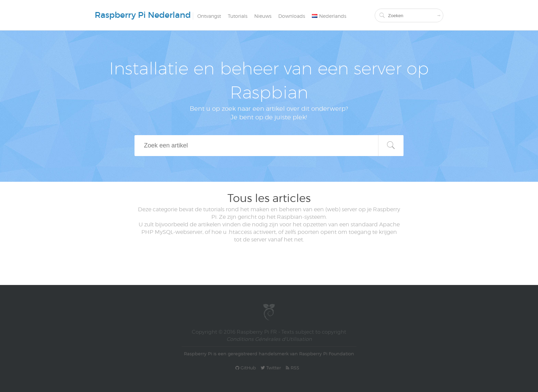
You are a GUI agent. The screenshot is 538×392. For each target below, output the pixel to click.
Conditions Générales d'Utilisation (269, 339)
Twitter (271, 368)
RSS (293, 368)
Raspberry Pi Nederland (143, 15)
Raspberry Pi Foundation (327, 354)
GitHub (246, 368)
